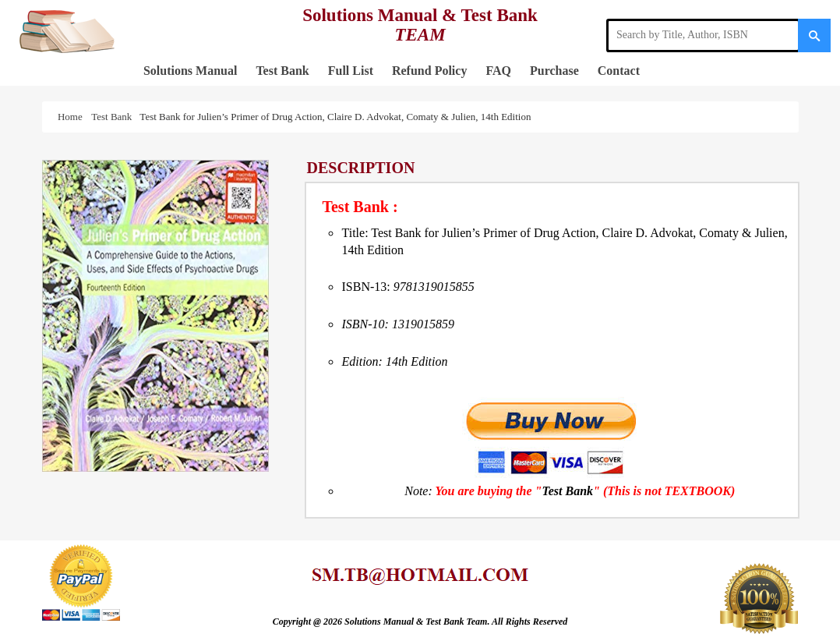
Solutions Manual (190, 71)
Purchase (554, 71)
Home (72, 117)
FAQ (498, 71)
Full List (351, 71)
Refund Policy (429, 71)
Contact (619, 71)
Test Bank (282, 71)
